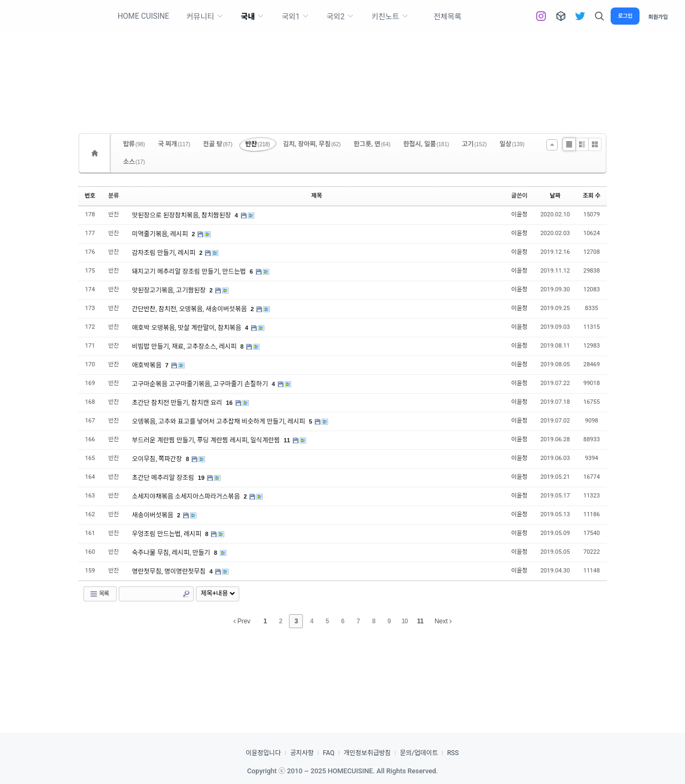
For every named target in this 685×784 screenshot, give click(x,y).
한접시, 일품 (427, 144)
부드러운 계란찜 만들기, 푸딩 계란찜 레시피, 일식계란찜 (207, 440)
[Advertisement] (342, 64)
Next (443, 621)
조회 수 (592, 196)
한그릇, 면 (372, 144)
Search (186, 594)
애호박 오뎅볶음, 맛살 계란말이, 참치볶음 (188, 328)
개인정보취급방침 (367, 753)
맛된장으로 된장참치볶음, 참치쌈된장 (182, 215)
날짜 (555, 196)
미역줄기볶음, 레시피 (161, 234)
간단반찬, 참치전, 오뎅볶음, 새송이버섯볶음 (191, 309)
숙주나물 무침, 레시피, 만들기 (172, 553)
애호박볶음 (148, 365)
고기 (474, 144)
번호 (90, 196)
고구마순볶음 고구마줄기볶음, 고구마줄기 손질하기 (201, 384)
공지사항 (302, 753)
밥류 (134, 144)
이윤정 (519, 214)
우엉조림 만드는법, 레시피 (168, 534)
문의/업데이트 (419, 753)
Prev (242, 621)
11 (287, 440)
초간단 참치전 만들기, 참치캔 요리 (178, 403)
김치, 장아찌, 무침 (312, 144)
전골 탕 (218, 144)
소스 (134, 162)
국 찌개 (174, 144)
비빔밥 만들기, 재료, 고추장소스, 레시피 (185, 346)
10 (404, 621)
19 (201, 478)
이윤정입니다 (263, 753)
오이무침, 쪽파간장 (158, 459)
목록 (99, 594)
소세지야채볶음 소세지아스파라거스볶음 (187, 496)
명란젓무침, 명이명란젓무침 (170, 571)
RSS (453, 753)
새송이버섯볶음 (154, 515)
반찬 (257, 144)
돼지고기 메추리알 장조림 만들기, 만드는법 (190, 272)
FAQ (329, 753)
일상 (512, 144)
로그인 (625, 16)
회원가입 (658, 16)
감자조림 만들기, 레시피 (165, 253)
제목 (317, 196)
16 (229, 403)
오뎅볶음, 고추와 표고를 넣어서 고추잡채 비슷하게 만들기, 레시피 (220, 421)
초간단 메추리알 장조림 (164, 478)
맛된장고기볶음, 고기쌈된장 (170, 290)
